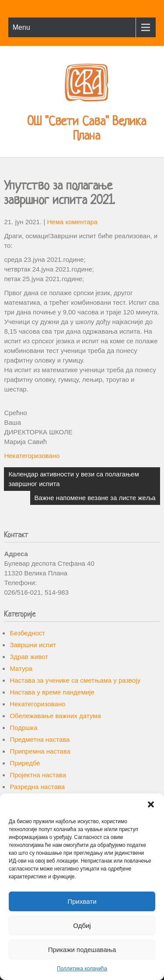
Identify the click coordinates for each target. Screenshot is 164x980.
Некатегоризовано (32, 456)
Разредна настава (37, 787)
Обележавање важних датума (55, 716)
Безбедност (27, 633)
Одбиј (82, 925)
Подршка (23, 728)
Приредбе (25, 763)
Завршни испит (33, 645)
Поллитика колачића (82, 969)
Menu (21, 27)
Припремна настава (40, 751)
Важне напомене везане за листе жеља (95, 498)
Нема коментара (72, 222)
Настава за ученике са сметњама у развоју (75, 680)
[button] (151, 804)
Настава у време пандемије (52, 692)
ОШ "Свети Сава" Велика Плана (87, 129)
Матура (21, 668)
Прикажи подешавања (82, 950)
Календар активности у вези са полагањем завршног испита (73, 479)
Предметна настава (40, 739)
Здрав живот (29, 657)
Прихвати (82, 901)
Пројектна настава (38, 775)
